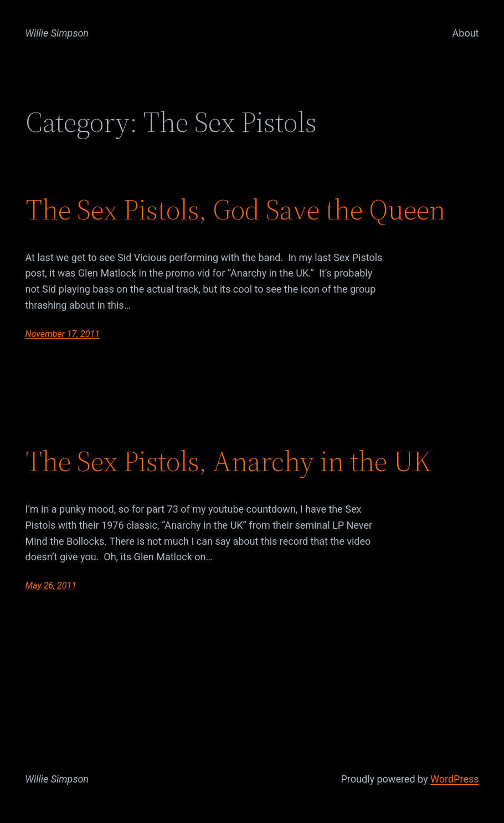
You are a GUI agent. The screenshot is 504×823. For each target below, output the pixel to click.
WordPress (454, 779)
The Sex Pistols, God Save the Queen (235, 209)
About (466, 33)
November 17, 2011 (63, 334)
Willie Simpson (57, 33)
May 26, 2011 (51, 586)
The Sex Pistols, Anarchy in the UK (228, 461)
